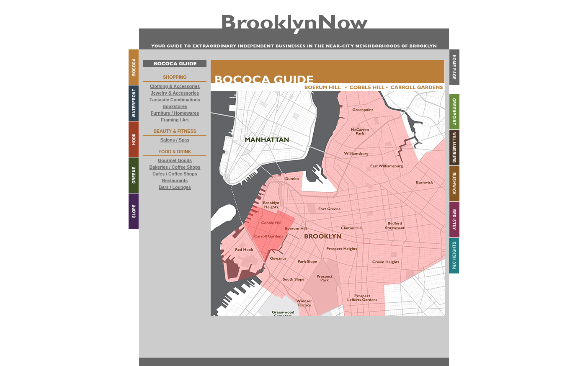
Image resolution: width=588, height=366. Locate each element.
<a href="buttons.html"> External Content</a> (175, 206)
